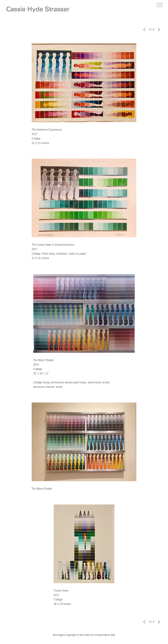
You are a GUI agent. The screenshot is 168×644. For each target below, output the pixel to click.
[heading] (38, 12)
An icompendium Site (103, 635)
